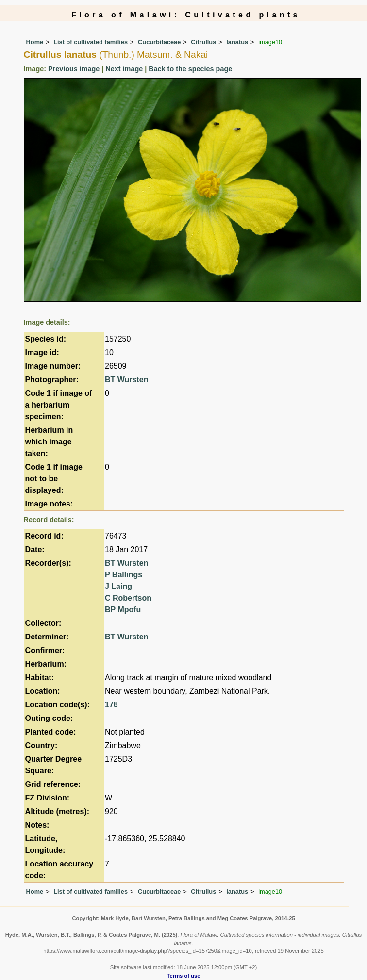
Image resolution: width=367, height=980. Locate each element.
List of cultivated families (91, 42)
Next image (124, 69)
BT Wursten (126, 380)
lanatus (237, 42)
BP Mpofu (123, 610)
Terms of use (184, 976)
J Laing (118, 586)
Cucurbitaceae (159, 42)
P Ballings (124, 575)
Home (35, 42)
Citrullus (203, 42)
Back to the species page (190, 69)
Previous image (74, 69)
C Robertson (128, 598)
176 (111, 705)
